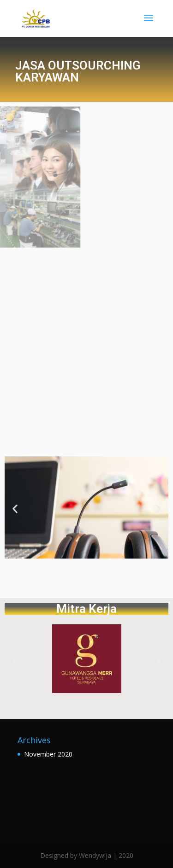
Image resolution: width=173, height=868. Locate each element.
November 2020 (48, 754)
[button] (15, 509)
